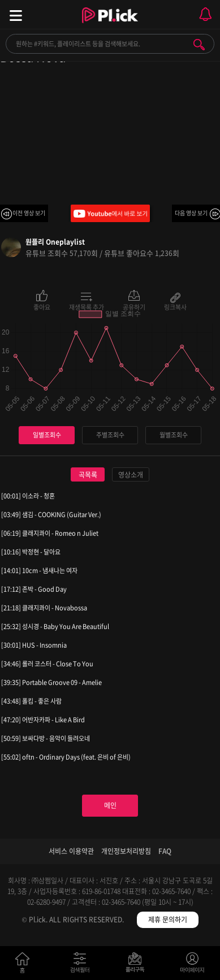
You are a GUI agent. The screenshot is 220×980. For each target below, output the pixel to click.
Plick (110, 25)
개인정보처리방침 (126, 851)
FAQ (165, 851)
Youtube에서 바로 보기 (110, 213)
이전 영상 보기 (29, 213)
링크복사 (175, 306)
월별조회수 (174, 435)
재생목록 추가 (87, 306)
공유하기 (134, 306)
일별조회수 (47, 435)
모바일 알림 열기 (205, 14)
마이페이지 (193, 965)
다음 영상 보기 (191, 213)
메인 (110, 805)
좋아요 (42, 306)
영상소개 (131, 475)
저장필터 (138, 965)
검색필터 (82, 965)
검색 (199, 45)
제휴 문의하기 (168, 920)
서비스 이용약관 (71, 851)
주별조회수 (110, 435)
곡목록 (88, 475)
